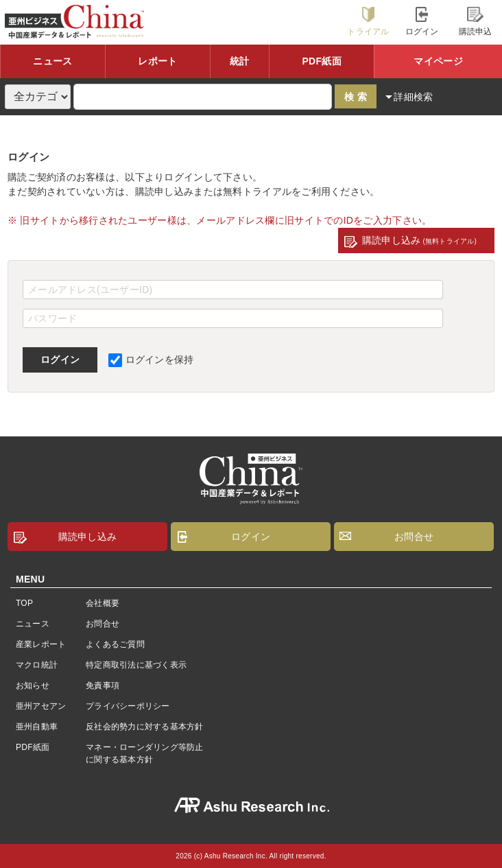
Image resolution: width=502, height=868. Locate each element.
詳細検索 (413, 97)
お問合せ (414, 537)
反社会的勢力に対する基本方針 (144, 727)
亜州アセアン (41, 706)
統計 (240, 61)
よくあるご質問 (115, 644)
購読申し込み (419, 240)
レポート (157, 61)
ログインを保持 (151, 360)
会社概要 (103, 603)
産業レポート (41, 644)
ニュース (52, 61)
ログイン (422, 22)
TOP (24, 603)
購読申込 (476, 22)
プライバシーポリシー (128, 706)
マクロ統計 (37, 665)
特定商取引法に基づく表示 (136, 665)
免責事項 (103, 685)
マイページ (438, 61)
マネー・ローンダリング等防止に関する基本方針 (144, 753)
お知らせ (33, 685)
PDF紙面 (321, 61)
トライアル (368, 22)
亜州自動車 (37, 727)
